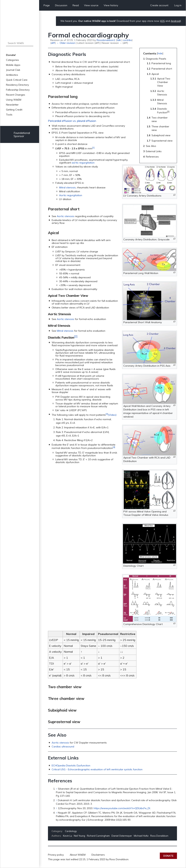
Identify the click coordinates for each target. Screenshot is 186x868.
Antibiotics (12, 75)
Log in (178, 5)
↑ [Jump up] (57, 789)
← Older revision (66, 43)
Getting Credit (14, 110)
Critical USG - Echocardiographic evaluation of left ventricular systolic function (97, 769)
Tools (9, 115)
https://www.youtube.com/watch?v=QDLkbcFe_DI (122, 808)
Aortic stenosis (65, 216)
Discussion (61, 5)
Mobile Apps (13, 65)
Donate (168, 856)
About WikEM (78, 855)
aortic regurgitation (83, 163)
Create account (159, 5)
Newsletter (12, 105)
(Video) (112, 415)
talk (119, 40)
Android (175, 21)
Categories (12, 60)
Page (47, 5)
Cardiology (71, 831)
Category (57, 831)
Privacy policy (56, 855)
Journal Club (13, 70)
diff (53, 43)
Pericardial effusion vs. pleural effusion (72, 121)
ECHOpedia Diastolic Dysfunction (71, 765)
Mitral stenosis (67, 187)
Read (76, 5)
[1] (93, 147)
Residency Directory (17, 85)
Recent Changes (16, 95)
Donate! (11, 55)
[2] (76, 336)
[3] (107, 414)
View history (111, 5)
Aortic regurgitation (71, 195)
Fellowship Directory (18, 90)
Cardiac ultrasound (63, 747)
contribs (127, 40)
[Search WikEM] (20, 43)
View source (91, 5)
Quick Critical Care (17, 80)
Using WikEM (14, 100)
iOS (163, 21)
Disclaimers (98, 855)
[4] (114, 447)
